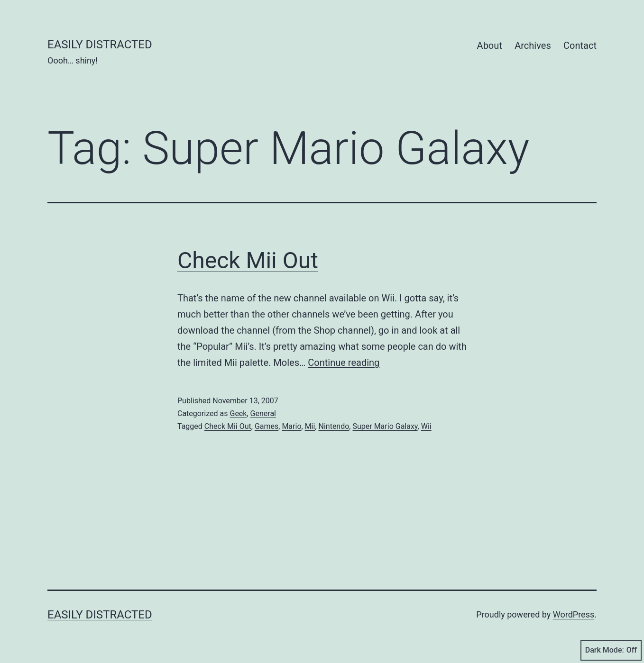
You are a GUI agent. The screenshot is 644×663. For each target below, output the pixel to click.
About (490, 45)
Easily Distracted (100, 45)
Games (267, 426)
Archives (533, 45)
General (263, 413)
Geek (238, 413)
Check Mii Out (248, 260)
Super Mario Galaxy (385, 426)
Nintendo (334, 426)
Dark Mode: (611, 650)
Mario (291, 426)
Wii (426, 426)
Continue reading (344, 363)
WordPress (574, 614)
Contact (580, 45)
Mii (310, 426)
